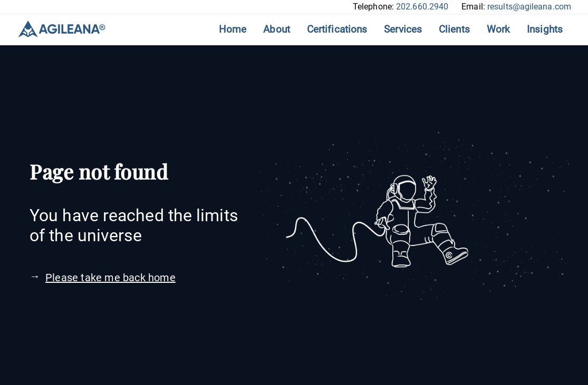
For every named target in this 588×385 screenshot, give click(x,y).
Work (498, 29)
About (277, 29)
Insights (545, 29)
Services (403, 29)
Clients (454, 29)
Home (233, 29)
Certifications (337, 29)
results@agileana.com (529, 7)
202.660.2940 (422, 7)
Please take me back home (110, 278)
